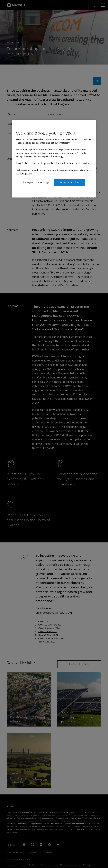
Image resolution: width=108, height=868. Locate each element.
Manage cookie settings (36, 182)
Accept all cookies (70, 182)
